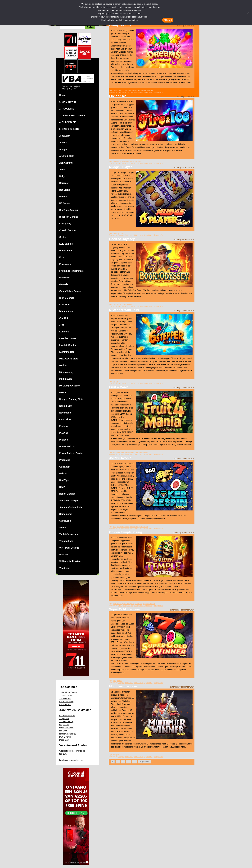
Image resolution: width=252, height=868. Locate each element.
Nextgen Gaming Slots (71, 399)
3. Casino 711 (65, 698)
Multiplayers (66, 379)
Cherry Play (122, 92)
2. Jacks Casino (66, 695)
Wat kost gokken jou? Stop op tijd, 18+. (72, 752)
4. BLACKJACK (68, 122)
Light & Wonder (68, 345)
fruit (114, 452)
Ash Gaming (66, 163)
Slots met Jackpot (69, 501)
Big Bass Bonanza (67, 716)
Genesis (64, 284)
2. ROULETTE (67, 109)
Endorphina (66, 251)
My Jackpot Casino (70, 386)
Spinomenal (66, 514)
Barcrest (64, 183)
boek (115, 304)
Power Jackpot (67, 446)
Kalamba (64, 332)
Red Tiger (64, 480)
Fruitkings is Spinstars (71, 271)
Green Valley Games (70, 291)
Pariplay (64, 426)
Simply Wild (64, 719)
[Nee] (248, 13)
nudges (121, 233)
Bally (62, 176)
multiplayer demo (123, 527)
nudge (115, 233)
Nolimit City (66, 406)
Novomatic (65, 413)
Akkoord (168, 20)
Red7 (62, 487)
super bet (139, 604)
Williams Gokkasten (70, 561)
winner (119, 681)
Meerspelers (138, 92)
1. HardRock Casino (68, 692)
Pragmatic (65, 460)
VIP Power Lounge (69, 548)
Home (62, 95)
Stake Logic (139, 235)
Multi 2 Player (65, 737)
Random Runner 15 (68, 734)
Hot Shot (63, 731)
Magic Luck (64, 725)
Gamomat (65, 278)
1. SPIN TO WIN (67, 102)
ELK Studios (66, 244)
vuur (139, 161)
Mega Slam (64, 740)
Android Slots (67, 156)
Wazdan (63, 555)
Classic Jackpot (68, 230)
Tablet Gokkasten (69, 534)
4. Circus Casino (66, 702)
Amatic (63, 142)
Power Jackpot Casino (71, 453)
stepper (116, 382)
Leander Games (68, 338)
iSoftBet (64, 318)
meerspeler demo (141, 452)
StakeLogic (65, 521)
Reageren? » (158, 92)
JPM (62, 325)
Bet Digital (65, 190)
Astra (62, 170)
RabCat (63, 473)
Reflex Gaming (67, 494)
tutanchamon (150, 604)
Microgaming (66, 372)
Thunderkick (66, 541)
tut (144, 604)
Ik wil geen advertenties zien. (72, 760)
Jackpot (130, 92)
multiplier (116, 755)
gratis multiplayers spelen (137, 90)
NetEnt (63, 392)
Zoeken (90, 27)
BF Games (65, 203)
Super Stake (148, 92)
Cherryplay (65, 224)
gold (115, 681)
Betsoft (63, 197)
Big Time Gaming (69, 210)
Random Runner (66, 728)
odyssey (130, 304)
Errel (62, 257)
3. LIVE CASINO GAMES (72, 115)
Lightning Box (67, 352)
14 (134, 762)
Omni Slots (65, 419)
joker (115, 527)
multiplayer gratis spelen (139, 527)
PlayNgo (64, 433)
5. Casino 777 (65, 705)
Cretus (63, 237)
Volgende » (144, 762)
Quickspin (65, 467)
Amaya (63, 149)
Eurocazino (65, 264)
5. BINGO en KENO (69, 129)
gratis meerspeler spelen (125, 452)
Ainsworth (65, 136)
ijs (136, 161)
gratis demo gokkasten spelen (124, 161)
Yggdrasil (64, 568)
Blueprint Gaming (69, 217)
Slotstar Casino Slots (71, 507)
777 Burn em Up (66, 722)
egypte (124, 304)
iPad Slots (65, 305)
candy (115, 90)
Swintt (63, 528)
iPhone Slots (66, 311)
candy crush (122, 90)
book (119, 304)
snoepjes (150, 90)
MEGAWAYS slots (69, 359)
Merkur (63, 365)
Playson (64, 440)
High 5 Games (67, 298)
